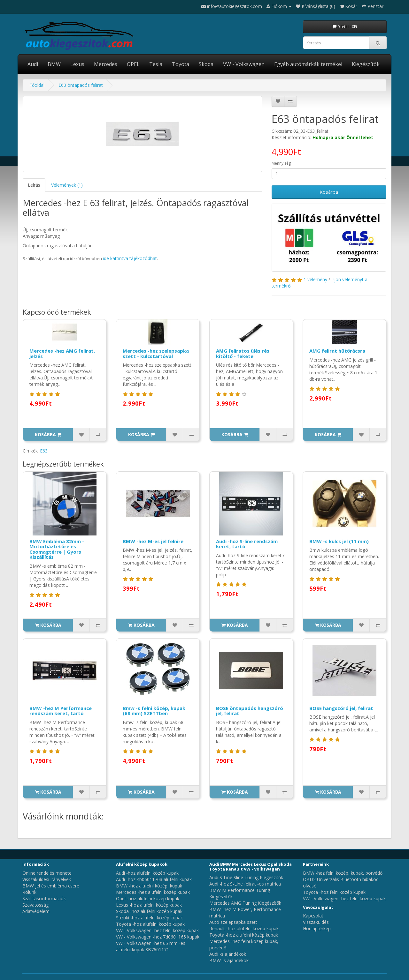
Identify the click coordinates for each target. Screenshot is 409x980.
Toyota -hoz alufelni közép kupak (150, 924)
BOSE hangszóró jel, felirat (341, 708)
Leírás (34, 185)
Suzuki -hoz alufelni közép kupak (149, 918)
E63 (44, 451)
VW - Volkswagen (244, 64)
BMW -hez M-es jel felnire (153, 541)
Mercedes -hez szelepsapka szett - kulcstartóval (156, 353)
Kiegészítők (366, 64)
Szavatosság (35, 905)
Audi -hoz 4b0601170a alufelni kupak (154, 879)
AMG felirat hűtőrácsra (337, 351)
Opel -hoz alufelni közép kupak (148, 898)
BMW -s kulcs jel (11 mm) (339, 541)
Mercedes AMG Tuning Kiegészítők (245, 903)
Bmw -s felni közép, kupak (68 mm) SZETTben (154, 711)
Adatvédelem (36, 911)
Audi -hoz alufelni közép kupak (147, 873)
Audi (33, 64)
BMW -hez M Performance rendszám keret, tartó (61, 711)
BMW (54, 64)
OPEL (133, 64)
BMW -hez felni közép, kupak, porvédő (343, 873)
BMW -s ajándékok (229, 960)
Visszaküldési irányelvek (47, 879)
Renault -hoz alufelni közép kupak (244, 928)
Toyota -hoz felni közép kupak (334, 892)
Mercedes (106, 64)
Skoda (206, 64)
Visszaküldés (316, 922)
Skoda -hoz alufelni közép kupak (149, 911)
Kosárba (329, 192)
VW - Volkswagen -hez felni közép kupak (157, 930)
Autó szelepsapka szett (233, 922)
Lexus (77, 64)
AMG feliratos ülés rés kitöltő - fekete (243, 353)
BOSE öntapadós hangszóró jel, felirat (250, 711)
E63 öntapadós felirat (81, 85)
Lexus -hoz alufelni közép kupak (149, 905)
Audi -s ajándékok (228, 954)
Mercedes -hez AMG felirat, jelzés (62, 353)
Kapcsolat (313, 916)
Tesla (156, 64)
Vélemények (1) (67, 185)
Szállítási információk (44, 898)
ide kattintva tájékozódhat (130, 258)
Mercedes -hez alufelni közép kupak (153, 892)
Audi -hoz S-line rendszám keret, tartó (247, 544)
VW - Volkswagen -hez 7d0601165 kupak (158, 937)
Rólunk (29, 892)
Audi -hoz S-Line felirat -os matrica (245, 884)
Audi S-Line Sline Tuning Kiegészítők (246, 877)
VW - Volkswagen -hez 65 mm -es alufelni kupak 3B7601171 (151, 946)
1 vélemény (315, 279)
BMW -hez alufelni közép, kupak (149, 886)
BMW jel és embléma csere (51, 886)
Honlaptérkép (317, 928)
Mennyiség (281, 163)
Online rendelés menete (47, 873)
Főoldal (37, 85)
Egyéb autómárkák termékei (308, 64)
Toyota (181, 64)
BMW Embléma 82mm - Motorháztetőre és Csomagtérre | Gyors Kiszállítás (57, 549)
